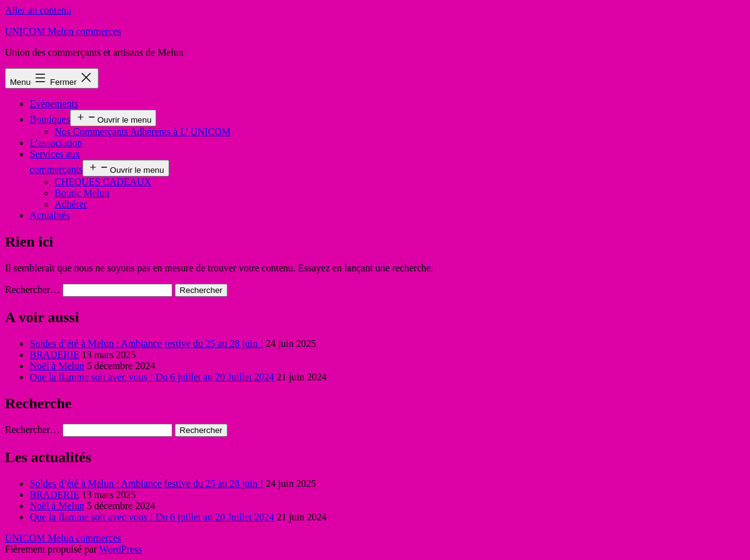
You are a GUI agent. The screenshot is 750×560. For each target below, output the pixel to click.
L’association (56, 143)
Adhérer (71, 204)
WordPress (121, 549)
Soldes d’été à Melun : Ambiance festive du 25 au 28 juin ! (147, 343)
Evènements (54, 104)
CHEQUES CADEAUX (103, 182)
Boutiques (50, 119)
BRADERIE (55, 355)
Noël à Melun (57, 366)
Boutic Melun (82, 193)
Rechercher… (33, 290)
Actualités (50, 215)
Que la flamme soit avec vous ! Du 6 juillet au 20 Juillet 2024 (152, 377)
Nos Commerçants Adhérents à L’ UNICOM (143, 132)
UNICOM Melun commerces (63, 31)
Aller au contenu (38, 10)
